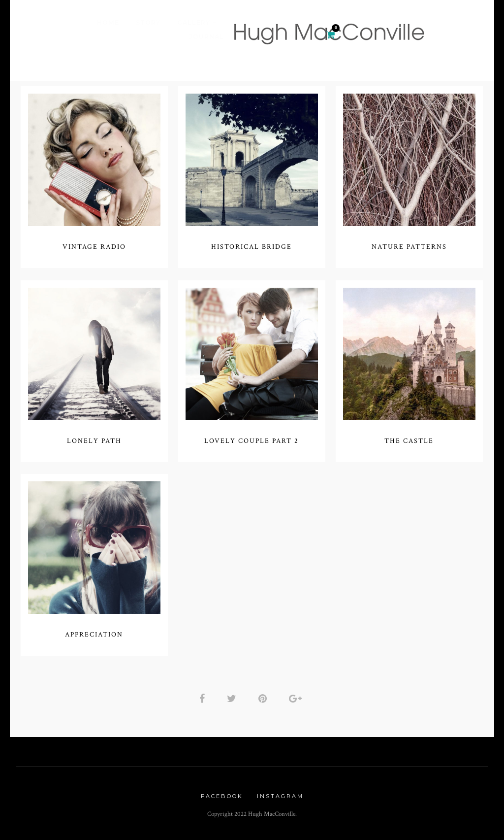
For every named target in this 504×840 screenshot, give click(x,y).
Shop (251, 37)
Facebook (222, 796)
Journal (206, 37)
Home (108, 22)
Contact (296, 37)
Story (148, 22)
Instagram (280, 796)
